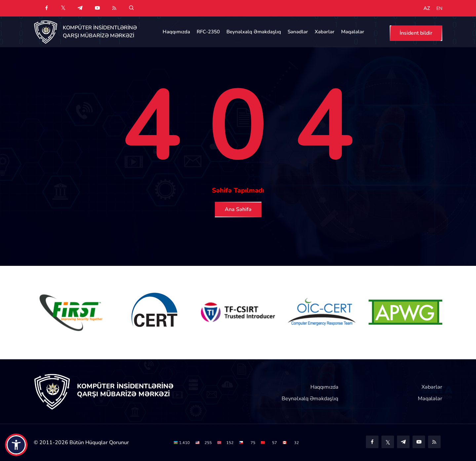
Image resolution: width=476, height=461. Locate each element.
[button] (16, 445)
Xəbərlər (325, 32)
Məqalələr (353, 32)
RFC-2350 (208, 32)
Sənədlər (298, 32)
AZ (427, 8)
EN (439, 9)
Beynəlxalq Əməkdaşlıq (254, 32)
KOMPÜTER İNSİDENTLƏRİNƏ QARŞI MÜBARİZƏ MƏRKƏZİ (100, 32)
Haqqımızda (176, 32)
